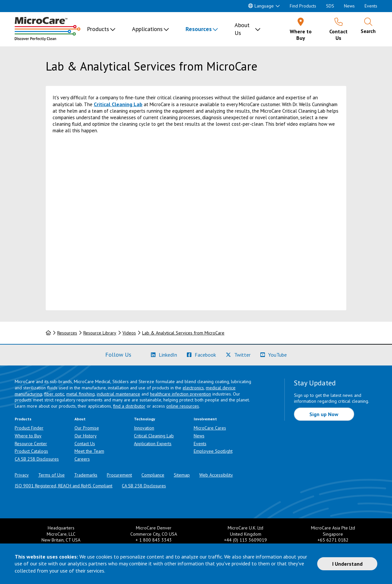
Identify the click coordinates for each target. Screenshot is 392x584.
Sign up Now (324, 414)
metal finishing (81, 394)
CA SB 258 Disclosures (37, 459)
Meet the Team (89, 451)
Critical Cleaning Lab (118, 104)
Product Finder (29, 428)
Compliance (153, 475)
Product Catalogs (31, 451)
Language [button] (261, 6)
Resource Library (100, 333)
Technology (145, 419)
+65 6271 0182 (333, 540)
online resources (183, 406)
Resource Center (31, 444)
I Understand (347, 564)
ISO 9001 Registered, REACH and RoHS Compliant (64, 486)
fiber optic (54, 394)
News (349, 6)
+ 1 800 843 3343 (154, 540)
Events (371, 6)
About (80, 419)
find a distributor (129, 406)
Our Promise (87, 428)
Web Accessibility (216, 475)
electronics (193, 388)
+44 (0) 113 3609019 (245, 540)
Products (98, 29)
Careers (82, 459)
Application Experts (153, 444)
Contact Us (85, 444)
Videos (129, 333)
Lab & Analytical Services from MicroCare (183, 333)
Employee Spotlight (213, 451)
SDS (330, 6)
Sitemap (182, 475)
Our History (86, 436)
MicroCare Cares (210, 428)
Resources (199, 29)
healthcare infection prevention (180, 394)
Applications (147, 29)
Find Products (303, 6)
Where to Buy (28, 436)
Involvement (205, 419)
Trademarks (86, 475)
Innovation (144, 428)
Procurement (119, 475)
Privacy (22, 475)
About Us (242, 29)
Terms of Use (51, 475)
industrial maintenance (118, 394)
